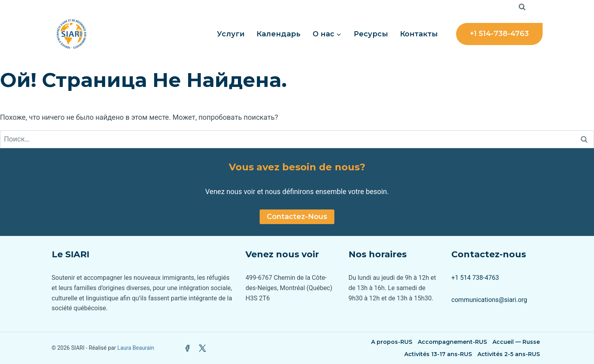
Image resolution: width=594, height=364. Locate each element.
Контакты (419, 34)
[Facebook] (187, 348)
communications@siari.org (489, 300)
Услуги (231, 34)
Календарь (278, 34)
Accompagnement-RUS (452, 342)
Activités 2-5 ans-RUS (509, 354)
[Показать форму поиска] (522, 7)
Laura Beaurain (136, 348)
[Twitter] (202, 348)
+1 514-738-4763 (499, 34)
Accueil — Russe (516, 342)
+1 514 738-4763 (475, 278)
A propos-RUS (392, 342)
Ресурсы (371, 34)
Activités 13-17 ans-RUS (438, 354)
